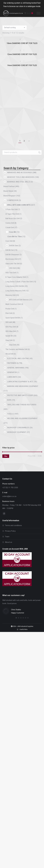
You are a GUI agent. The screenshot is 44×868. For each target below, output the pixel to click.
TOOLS (10, 414)
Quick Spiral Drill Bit (13, 318)
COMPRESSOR (13, 200)
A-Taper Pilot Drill (12, 214)
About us (9, 542)
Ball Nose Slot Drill (12, 218)
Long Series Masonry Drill (15, 291)
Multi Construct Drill (13, 304)
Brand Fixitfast (9, 186)
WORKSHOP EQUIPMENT (17, 432)
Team (7, 537)
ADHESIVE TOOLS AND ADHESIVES (21, 177)
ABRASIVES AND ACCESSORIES (20, 173)
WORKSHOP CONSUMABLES (18, 428)
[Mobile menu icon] (39, 13)
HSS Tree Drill (11, 273)
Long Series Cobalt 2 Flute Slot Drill (19, 282)
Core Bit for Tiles (15, 237)
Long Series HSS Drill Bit (15, 286)
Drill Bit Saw (14, 246)
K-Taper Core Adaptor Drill (16, 277)
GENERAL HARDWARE (16, 368)
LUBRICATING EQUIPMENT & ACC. (20, 382)
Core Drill (9, 241)
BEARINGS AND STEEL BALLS (19, 182)
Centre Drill (10, 223)
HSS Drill (12, 268)
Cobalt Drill (10, 228)
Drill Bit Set (10, 250)
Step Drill (9, 340)
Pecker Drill (10, 309)
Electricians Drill (11, 259)
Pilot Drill (9, 313)
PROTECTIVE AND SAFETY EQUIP (20, 395)
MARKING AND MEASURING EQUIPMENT (23, 386)
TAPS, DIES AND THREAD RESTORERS (22, 405)
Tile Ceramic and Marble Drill (16, 349)
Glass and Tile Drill (12, 264)
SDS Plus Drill (11, 327)
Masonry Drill (10, 295)
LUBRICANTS (12, 377)
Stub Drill (12, 345)
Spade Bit (9, 336)
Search (39, 152)
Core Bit (13, 232)
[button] (16, 618)
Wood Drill (9, 354)
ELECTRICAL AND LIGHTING (18, 358)
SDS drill (9, 322)
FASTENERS (12, 363)
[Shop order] (15, 28)
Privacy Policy (10, 531)
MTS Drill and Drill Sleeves (19, 300)
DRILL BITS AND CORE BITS (19, 205)
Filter (6, 456)
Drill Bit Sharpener (12, 255)
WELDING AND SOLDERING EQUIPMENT (22, 418)
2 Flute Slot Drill (11, 209)
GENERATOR (12, 372)
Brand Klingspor (10, 196)
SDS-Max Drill (11, 331)
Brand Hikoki (8, 191)
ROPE (9, 400)
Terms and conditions (13, 525)
